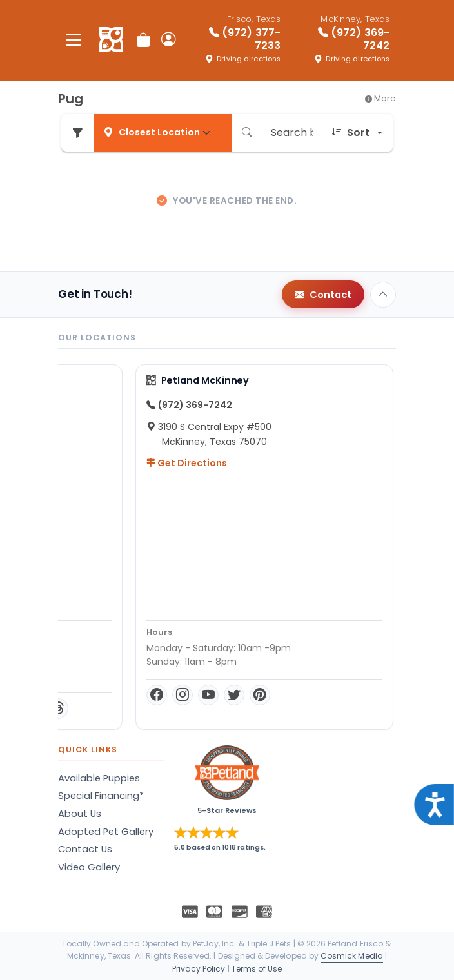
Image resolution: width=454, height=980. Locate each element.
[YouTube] (133, 709)
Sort (350, 133)
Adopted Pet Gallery (106, 832)
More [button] (380, 98)
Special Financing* (101, 796)
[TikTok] (211, 709)
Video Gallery (89, 867)
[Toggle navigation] (74, 40)
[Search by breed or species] (292, 133)
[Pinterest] (185, 709)
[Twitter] (159, 709)
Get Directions (112, 463)
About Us (80, 814)
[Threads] (255, 709)
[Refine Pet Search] (77, 133)
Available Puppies (99, 778)
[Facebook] (82, 709)
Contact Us (85, 849)
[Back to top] (383, 295)
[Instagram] (108, 709)
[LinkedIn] (233, 709)
